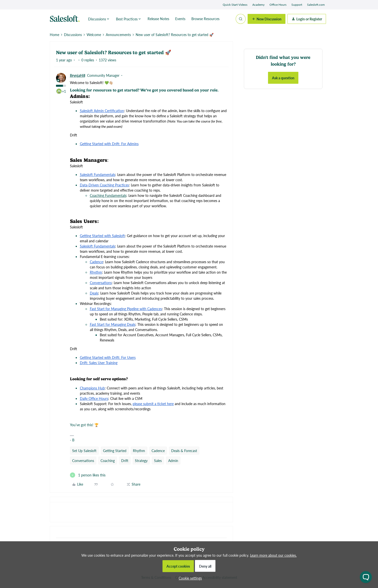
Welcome (94, 35)
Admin (173, 461)
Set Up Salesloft (84, 451)
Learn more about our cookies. (273, 555)
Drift (125, 461)
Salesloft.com (316, 5)
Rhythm (139, 451)
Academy (258, 5)
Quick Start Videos (235, 5)
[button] (267, 19)
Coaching (108, 461)
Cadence (158, 451)
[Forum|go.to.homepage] (66, 19)
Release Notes (158, 19)
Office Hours (278, 5)
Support (297, 5)
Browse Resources (205, 19)
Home (54, 35)
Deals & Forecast (184, 451)
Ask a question (283, 78)
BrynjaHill (78, 75)
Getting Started (115, 451)
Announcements (118, 35)
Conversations (83, 461)
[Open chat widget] (366, 577)
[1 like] (88, 475)
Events (180, 19)
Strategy (141, 461)
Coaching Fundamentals (108, 195)
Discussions (73, 35)
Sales (158, 461)
